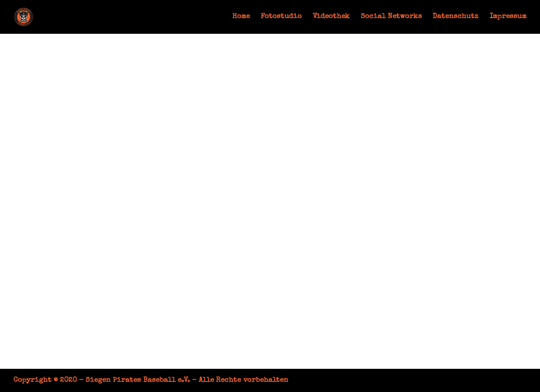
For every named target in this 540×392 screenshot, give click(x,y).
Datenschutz (456, 17)
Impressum (508, 17)
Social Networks (391, 17)
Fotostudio (281, 17)
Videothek (331, 17)
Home (241, 17)
